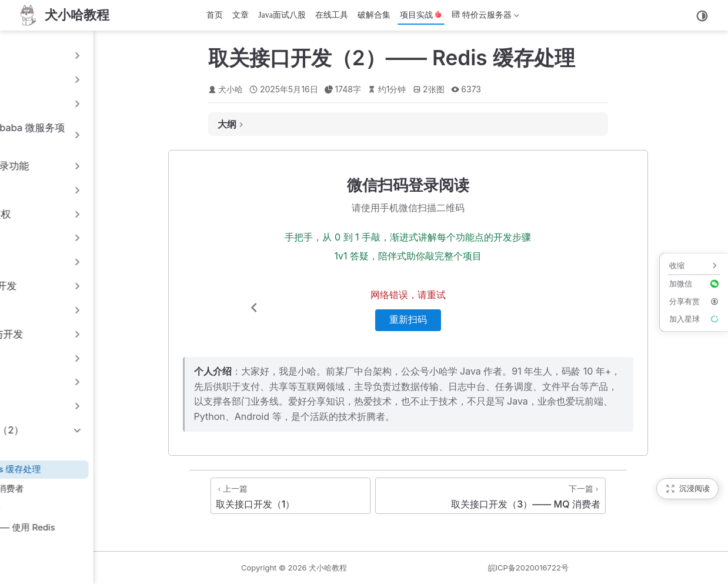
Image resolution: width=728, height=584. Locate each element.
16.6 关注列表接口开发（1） (71, 560)
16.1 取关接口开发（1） (61, 450)
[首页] (63, 15)
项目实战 (421, 15)
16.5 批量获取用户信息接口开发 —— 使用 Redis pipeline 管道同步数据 (111, 534)
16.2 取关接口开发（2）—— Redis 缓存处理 (104, 469)
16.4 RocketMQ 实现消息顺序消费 (84, 508)
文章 (241, 15)
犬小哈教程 (437, 568)
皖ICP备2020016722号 (582, 568)
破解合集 (374, 15)
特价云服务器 (485, 17)
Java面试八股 (282, 15)
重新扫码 (496, 320)
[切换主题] (702, 16)
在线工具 (332, 15)
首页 (215, 15)
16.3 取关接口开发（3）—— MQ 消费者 (95, 488)
